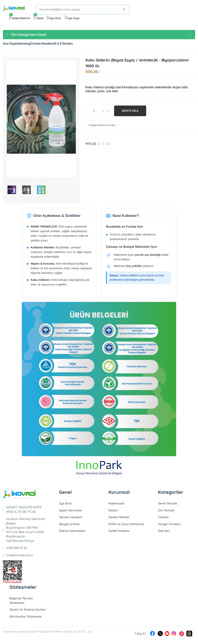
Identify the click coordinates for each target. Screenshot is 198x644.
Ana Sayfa (15, 44)
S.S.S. (93, 44)
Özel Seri (164, 533)
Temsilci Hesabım (71, 519)
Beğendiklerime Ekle (102, 127)
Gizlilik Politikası (119, 533)
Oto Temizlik (166, 512)
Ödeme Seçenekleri (72, 533)
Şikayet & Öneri (70, 526)
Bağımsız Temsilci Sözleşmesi (21, 602)
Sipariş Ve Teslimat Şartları (28, 611)
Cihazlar (163, 519)
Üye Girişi (65, 505)
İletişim (110, 44)
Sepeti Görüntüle (70, 512)
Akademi (75, 44)
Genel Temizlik (168, 505)
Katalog (36, 44)
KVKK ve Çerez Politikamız (126, 526)
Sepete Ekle (130, 113)
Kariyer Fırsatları (169, 526)
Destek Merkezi (119, 519)
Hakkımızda (116, 505)
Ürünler (55, 44)
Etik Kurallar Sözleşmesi (26, 618)
